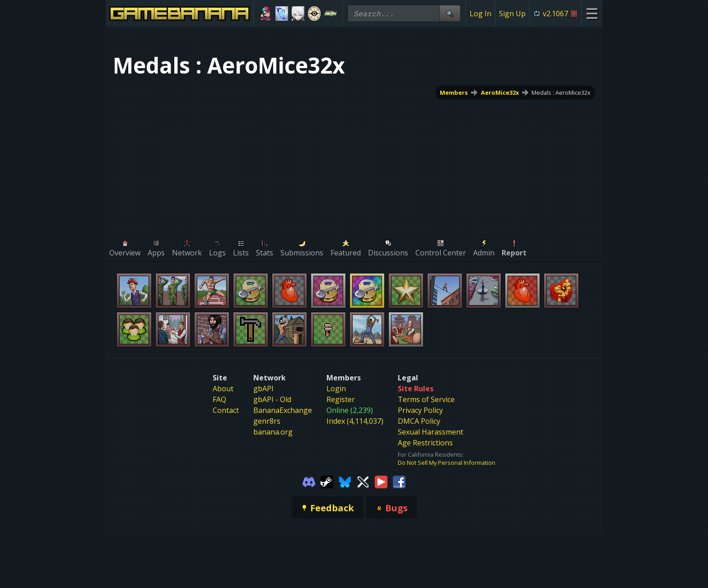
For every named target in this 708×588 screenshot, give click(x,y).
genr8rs (267, 421)
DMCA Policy (419, 421)
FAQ (219, 399)
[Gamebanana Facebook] (399, 481)
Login (336, 389)
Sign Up (512, 14)
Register (341, 399)
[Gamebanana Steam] (327, 481)
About (223, 389)
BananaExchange (283, 410)
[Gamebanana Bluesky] (345, 481)
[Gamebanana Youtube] (381, 481)
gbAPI (263, 389)
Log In (480, 14)
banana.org (273, 432)
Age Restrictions (425, 443)
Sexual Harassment (431, 432)
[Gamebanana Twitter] (363, 481)
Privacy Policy (420, 410)
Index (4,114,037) (355, 421)
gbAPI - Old (272, 399)
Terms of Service (426, 399)
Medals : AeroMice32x (561, 93)
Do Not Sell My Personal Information (447, 463)
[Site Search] (450, 13)
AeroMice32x (500, 93)
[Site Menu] (592, 13)
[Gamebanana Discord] (309, 481)
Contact (226, 410)
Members (454, 93)
